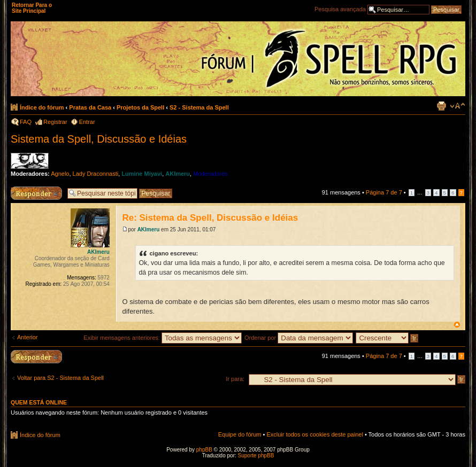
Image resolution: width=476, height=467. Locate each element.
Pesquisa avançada (340, 9)
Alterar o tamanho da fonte (458, 106)
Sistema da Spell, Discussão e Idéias (99, 139)
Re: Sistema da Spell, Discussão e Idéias (210, 218)
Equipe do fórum (240, 434)
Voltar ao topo (457, 325)
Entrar (87, 122)
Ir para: (235, 379)
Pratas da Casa (90, 107)
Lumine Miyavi (142, 174)
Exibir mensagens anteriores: (163, 338)
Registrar (55, 122)
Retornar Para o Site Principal (32, 8)
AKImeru (178, 174)
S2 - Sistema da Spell (199, 107)
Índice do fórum (42, 107)
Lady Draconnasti (96, 174)
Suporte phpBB (256, 456)
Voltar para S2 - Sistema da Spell (60, 378)
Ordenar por (299, 338)
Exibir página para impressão (441, 106)
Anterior (28, 337)
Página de (384, 192)
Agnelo (60, 174)
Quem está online (39, 402)
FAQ (26, 122)
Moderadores (210, 174)
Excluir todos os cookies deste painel (314, 434)
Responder (25, 190)
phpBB (204, 450)
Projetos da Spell (140, 107)
